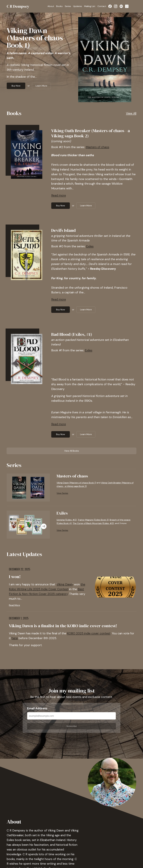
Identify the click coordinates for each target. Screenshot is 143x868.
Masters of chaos (97, 147)
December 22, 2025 (20, 569)
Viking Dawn (65, 584)
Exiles (90, 246)
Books (59, 6)
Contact (102, 6)
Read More (14, 605)
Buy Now (16, 86)
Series (68, 6)
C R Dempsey (18, 6)
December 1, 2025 (19, 618)
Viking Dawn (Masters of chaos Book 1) (35, 38)
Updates (78, 6)
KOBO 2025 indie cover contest (89, 633)
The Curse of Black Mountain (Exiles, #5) (93, 523)
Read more (59, 195)
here (15, 638)
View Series (62, 493)
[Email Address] (71, 716)
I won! (15, 577)
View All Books (72, 451)
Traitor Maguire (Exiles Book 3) (93, 520)
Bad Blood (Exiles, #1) (72, 334)
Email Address (37, 708)
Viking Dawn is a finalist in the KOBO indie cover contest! (63, 626)
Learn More (41, 86)
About (51, 6)
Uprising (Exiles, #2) (67, 520)
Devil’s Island (63, 230)
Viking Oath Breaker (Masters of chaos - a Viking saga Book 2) (91, 133)
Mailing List (90, 6)
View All (131, 113)
